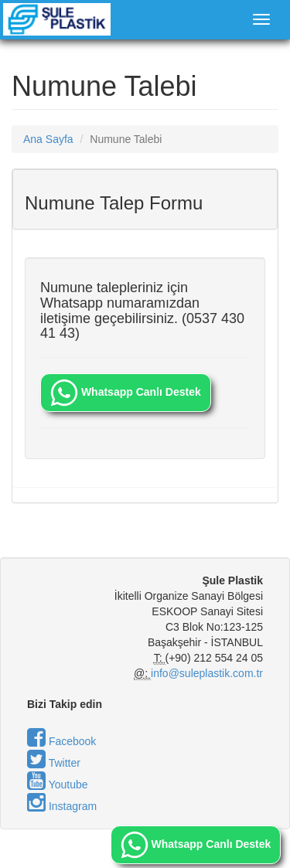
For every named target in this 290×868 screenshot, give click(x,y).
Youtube (58, 785)
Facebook (61, 741)
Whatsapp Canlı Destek (126, 393)
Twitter (54, 763)
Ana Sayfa (48, 139)
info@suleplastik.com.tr (207, 673)
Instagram (62, 806)
